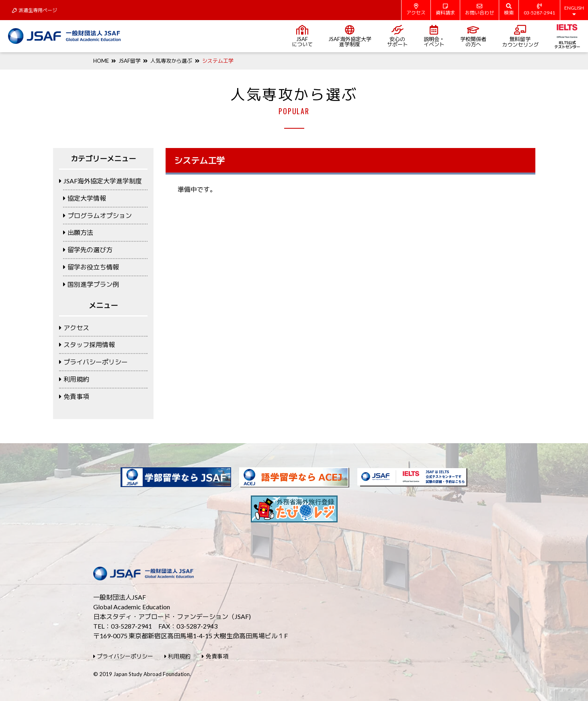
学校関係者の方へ (473, 36)
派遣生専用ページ (35, 10)
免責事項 (74, 396)
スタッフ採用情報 (87, 344)
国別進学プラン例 (91, 284)
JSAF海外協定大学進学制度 (350, 36)
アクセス (416, 9)
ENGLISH (574, 11)
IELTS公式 (567, 36)
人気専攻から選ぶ (171, 61)
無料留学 (520, 36)
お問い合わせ (479, 9)
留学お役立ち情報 (91, 267)
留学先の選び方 (88, 250)
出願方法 (78, 232)
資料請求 (445, 9)
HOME (101, 61)
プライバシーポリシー (93, 362)
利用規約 (74, 379)
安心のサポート (397, 36)
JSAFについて (302, 36)
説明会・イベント (434, 36)
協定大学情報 (85, 198)
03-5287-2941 (539, 9)
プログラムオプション (97, 215)
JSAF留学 (130, 61)
